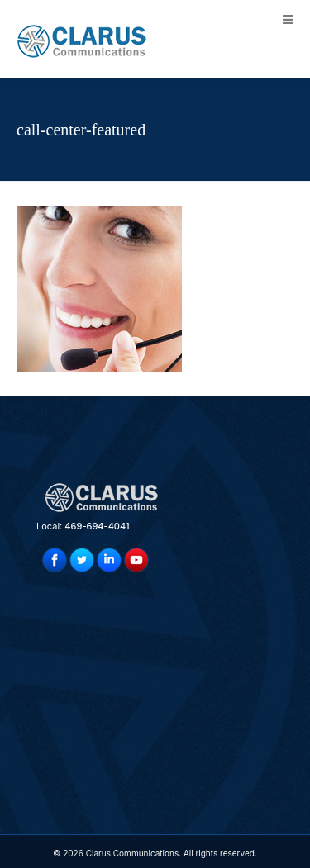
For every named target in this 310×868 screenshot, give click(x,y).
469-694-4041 (97, 526)
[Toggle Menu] (288, 19)
